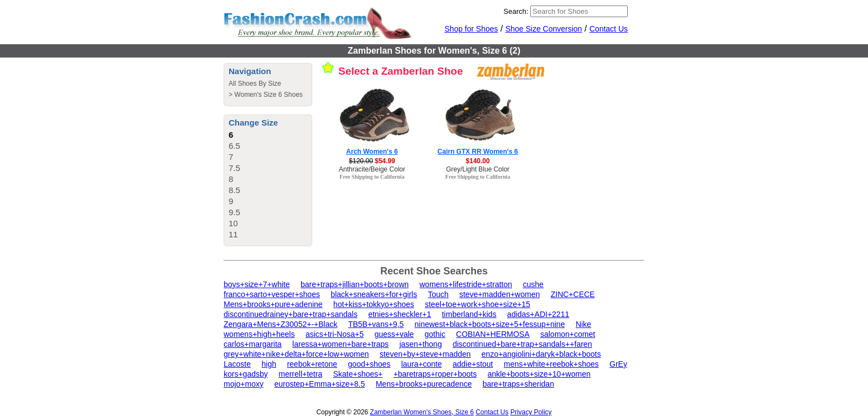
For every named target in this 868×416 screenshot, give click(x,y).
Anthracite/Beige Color (372, 169)
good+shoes (370, 364)
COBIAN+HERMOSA (493, 334)
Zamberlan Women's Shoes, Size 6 (422, 412)
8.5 (234, 190)
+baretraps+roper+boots (435, 374)
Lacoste (237, 364)
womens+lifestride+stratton (466, 284)
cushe (533, 284)
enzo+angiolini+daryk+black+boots (541, 354)
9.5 (234, 212)
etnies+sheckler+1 (400, 314)
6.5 (234, 146)
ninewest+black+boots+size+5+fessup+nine (490, 324)
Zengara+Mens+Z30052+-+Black (280, 324)
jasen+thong (421, 344)
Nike (583, 324)
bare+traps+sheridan (518, 384)
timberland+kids (469, 314)
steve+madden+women (500, 294)
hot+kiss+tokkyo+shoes (374, 304)
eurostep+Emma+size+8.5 (319, 384)
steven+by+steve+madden (425, 354)
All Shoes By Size (255, 84)
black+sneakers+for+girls (374, 294)
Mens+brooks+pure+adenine (273, 304)
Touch (438, 294)
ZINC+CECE (573, 294)
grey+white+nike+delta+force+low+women (296, 354)
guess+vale (394, 334)
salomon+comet (568, 334)
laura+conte (422, 364)
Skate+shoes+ (358, 374)
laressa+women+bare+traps (340, 344)
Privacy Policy (531, 412)
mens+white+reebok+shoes (551, 364)
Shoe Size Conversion (544, 29)
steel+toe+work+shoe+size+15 (477, 304)
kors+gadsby (246, 374)
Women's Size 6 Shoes (268, 95)
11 (233, 234)
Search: (516, 11)
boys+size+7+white (257, 284)
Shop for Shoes (471, 29)
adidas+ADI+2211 (538, 314)
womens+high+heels (259, 334)
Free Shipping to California (372, 177)
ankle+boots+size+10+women (539, 374)
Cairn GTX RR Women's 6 (477, 152)
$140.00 (477, 161)
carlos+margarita (253, 344)
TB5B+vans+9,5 (376, 324)
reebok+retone (312, 364)
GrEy (618, 364)
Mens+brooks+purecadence (424, 384)
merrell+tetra (300, 374)
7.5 (234, 168)
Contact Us (609, 29)
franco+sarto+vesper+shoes (272, 294)
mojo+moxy (244, 384)
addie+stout (473, 364)
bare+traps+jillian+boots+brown (355, 284)
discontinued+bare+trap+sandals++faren (523, 344)
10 (233, 223)
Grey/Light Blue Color (478, 169)
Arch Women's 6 (372, 152)
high (269, 364)
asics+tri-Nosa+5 (335, 334)
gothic (435, 334)
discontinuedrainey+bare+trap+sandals (291, 314)
